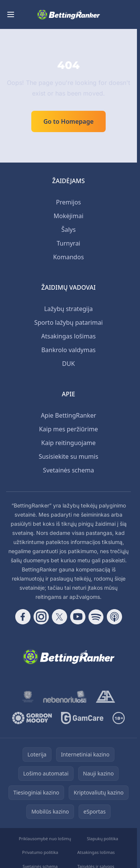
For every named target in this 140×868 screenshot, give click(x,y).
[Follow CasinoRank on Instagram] (41, 617)
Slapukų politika (103, 838)
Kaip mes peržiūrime (68, 429)
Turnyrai (68, 243)
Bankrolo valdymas (68, 350)
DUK (68, 364)
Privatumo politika (40, 852)
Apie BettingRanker (68, 415)
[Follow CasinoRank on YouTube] (78, 617)
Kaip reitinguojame (68, 443)
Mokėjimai (68, 216)
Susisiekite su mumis (68, 456)
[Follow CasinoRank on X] (60, 617)
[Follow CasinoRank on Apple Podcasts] (114, 617)
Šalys (69, 230)
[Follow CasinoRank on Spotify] (96, 617)
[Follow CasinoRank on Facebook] (23, 617)
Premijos (69, 202)
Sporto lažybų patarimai (69, 322)
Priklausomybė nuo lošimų (45, 838)
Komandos (68, 257)
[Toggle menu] (11, 14)
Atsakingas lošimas (68, 336)
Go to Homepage (69, 121)
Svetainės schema (69, 470)
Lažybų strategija (69, 309)
